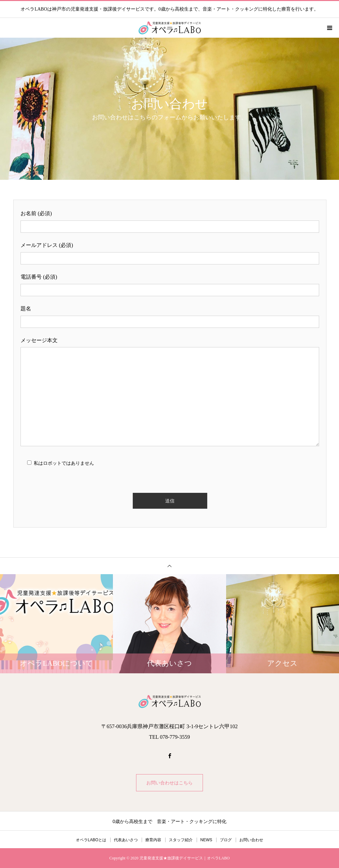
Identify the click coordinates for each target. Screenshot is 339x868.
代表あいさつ (126, 840)
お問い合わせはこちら (169, 783)
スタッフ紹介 (181, 840)
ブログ (226, 840)
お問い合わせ (251, 840)
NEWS (206, 840)
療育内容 (153, 840)
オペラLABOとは (91, 840)
